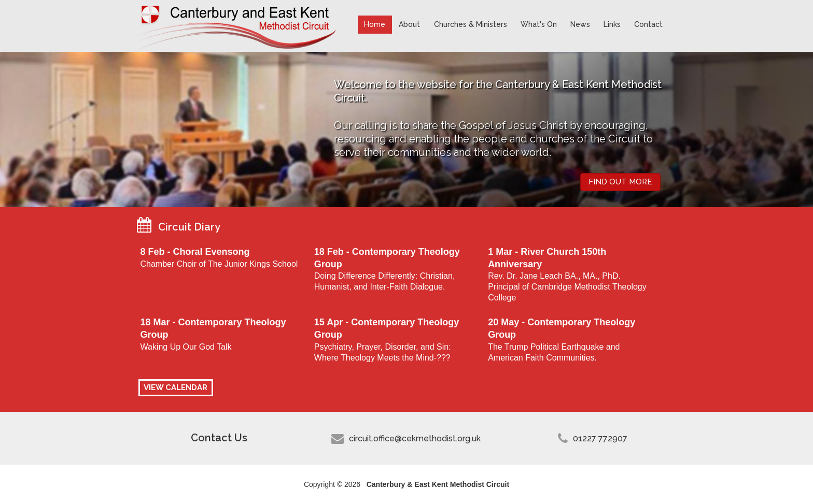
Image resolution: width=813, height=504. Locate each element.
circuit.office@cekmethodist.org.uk (415, 438)
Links (612, 24)
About (409, 24)
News (580, 24)
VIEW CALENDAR (176, 387)
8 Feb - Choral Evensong (195, 252)
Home (375, 24)
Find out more (620, 182)
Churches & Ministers (471, 24)
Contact (648, 24)
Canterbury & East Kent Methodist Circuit (239, 26)
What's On (539, 24)
